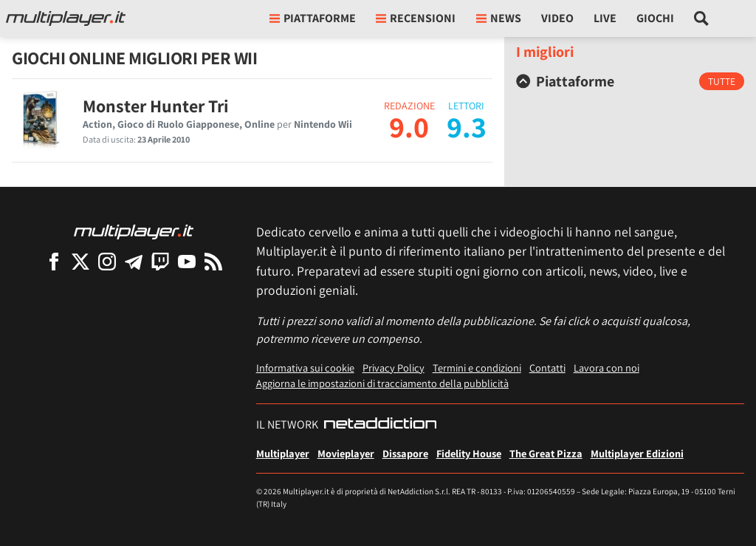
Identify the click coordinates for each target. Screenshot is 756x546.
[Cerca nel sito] (702, 18)
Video (557, 18)
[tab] (630, 81)
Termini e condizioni (477, 368)
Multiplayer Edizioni (637, 453)
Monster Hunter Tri (156, 106)
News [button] (499, 18)
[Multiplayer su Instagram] (107, 261)
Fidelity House (469, 453)
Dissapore (405, 453)
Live (605, 18)
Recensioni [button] (416, 18)
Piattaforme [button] (313, 18)
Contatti (547, 368)
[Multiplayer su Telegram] (134, 261)
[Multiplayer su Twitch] (160, 261)
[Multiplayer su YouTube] (187, 261)
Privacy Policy (394, 368)
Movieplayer (346, 453)
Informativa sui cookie (305, 368)
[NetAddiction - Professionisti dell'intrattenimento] (380, 425)
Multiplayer (283, 453)
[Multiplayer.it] (66, 18)
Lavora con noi (606, 368)
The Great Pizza (546, 453)
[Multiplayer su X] (80, 261)
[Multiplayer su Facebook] (54, 261)
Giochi (655, 18)
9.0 (409, 126)
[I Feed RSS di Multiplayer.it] (213, 261)
